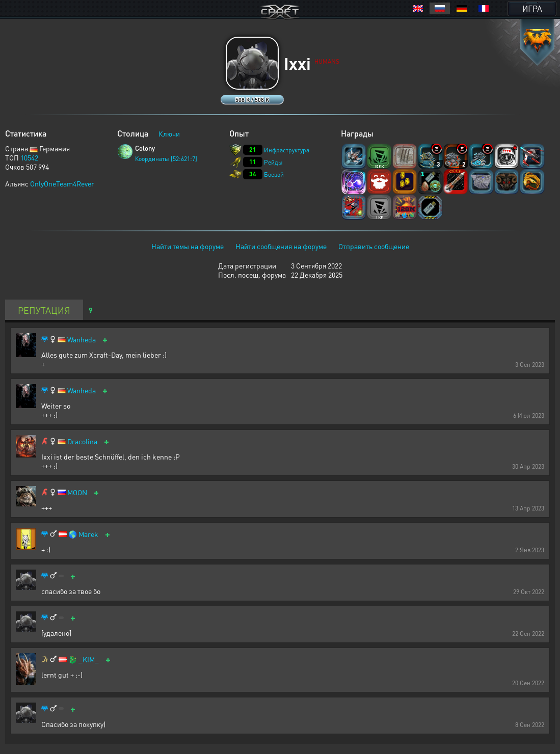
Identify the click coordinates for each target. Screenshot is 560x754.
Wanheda (82, 340)
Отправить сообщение (374, 246)
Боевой (274, 174)
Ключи (169, 133)
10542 (29, 157)
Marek (88, 534)
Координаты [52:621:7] (166, 159)
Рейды (273, 162)
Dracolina (82, 441)
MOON (77, 492)
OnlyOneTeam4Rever (62, 183)
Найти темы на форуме (188, 246)
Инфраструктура (287, 150)
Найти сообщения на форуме (281, 246)
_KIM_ (89, 659)
